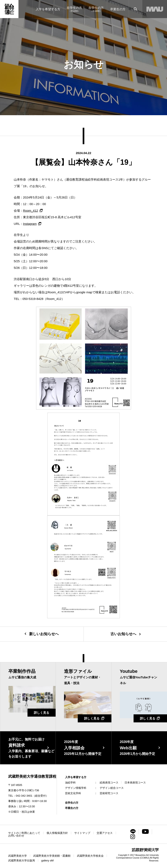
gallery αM (47, 860)
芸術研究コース (109, 793)
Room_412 (30, 211)
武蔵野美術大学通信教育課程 (32, 776)
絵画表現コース (109, 783)
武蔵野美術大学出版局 (22, 860)
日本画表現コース (135, 783)
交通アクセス (105, 833)
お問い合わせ (16, 836)
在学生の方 (72, 803)
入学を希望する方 (76, 777)
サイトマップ (82, 833)
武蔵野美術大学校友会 (90, 856)
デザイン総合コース (112, 788)
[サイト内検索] (136, 9)
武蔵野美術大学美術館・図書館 (52, 856)
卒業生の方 (72, 808)
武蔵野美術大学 (18, 856)
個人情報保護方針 (57, 833)
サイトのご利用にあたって (24, 833)
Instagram (30, 224)
